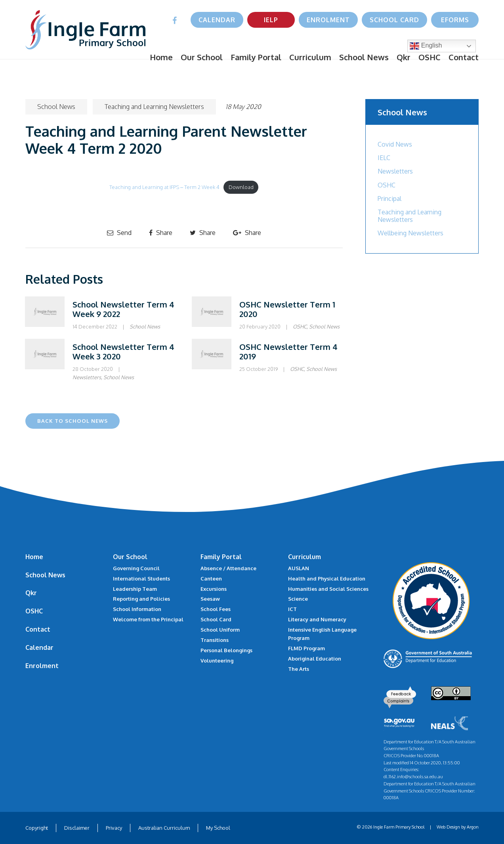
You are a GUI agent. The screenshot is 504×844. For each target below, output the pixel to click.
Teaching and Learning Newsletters (154, 107)
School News (364, 57)
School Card (394, 20)
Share (161, 233)
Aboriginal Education (315, 659)
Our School (202, 57)
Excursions (214, 589)
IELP (271, 20)
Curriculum (310, 57)
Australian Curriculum (164, 828)
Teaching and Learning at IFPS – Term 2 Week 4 (164, 187)
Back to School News (73, 421)
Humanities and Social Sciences (328, 589)
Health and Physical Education (327, 579)
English (426, 46)
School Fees (216, 609)
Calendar (217, 20)
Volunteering (217, 661)
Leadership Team (135, 589)
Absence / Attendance (228, 568)
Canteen (211, 579)
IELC (384, 158)
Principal (389, 199)
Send (119, 233)
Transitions (215, 640)
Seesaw (210, 599)
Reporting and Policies (141, 599)
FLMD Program (306, 648)
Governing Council (136, 568)
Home (161, 57)
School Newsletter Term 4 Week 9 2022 (123, 309)
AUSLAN (299, 568)
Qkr (404, 57)
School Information (137, 609)
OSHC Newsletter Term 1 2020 (287, 309)
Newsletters (87, 377)
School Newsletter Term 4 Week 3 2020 (123, 351)
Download (241, 187)
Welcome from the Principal (148, 619)
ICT (292, 609)
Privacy (114, 828)
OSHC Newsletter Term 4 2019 (288, 351)
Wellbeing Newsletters (410, 233)
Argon (473, 827)
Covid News (395, 144)
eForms (455, 20)
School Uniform (220, 630)
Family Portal (256, 57)
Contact (464, 57)
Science (298, 599)
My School (218, 828)
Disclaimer (77, 828)
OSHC (430, 57)
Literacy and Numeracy (317, 619)
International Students (141, 579)
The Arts (299, 669)
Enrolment (328, 20)
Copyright (37, 828)
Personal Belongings (226, 650)
